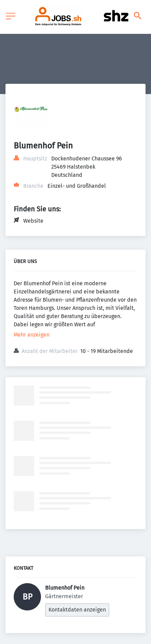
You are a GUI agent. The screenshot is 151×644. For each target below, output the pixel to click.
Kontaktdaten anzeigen (77, 610)
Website (33, 221)
